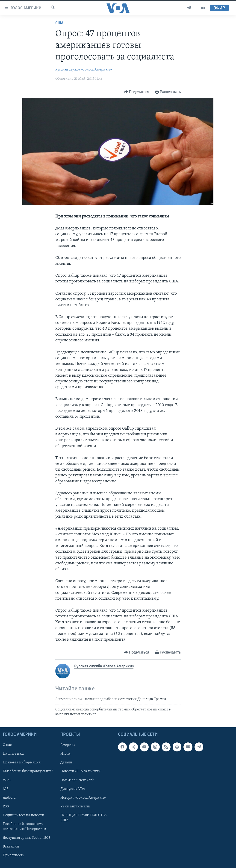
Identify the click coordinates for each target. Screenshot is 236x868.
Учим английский (75, 806)
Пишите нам (13, 754)
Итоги (65, 754)
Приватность (13, 855)
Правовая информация (22, 763)
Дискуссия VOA (73, 789)
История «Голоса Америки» (83, 798)
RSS (6, 806)
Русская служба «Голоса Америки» (84, 70)
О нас (7, 745)
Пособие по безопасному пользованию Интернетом (24, 827)
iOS (6, 789)
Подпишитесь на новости (24, 815)
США (59, 23)
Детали (66, 763)
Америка (68, 745)
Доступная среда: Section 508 (27, 838)
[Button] (136, 92)
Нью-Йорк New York (77, 780)
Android (9, 798)
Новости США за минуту (80, 771)
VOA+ (7, 780)
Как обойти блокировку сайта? (28, 771)
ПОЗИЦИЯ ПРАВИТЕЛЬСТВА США (84, 818)
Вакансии (11, 847)
